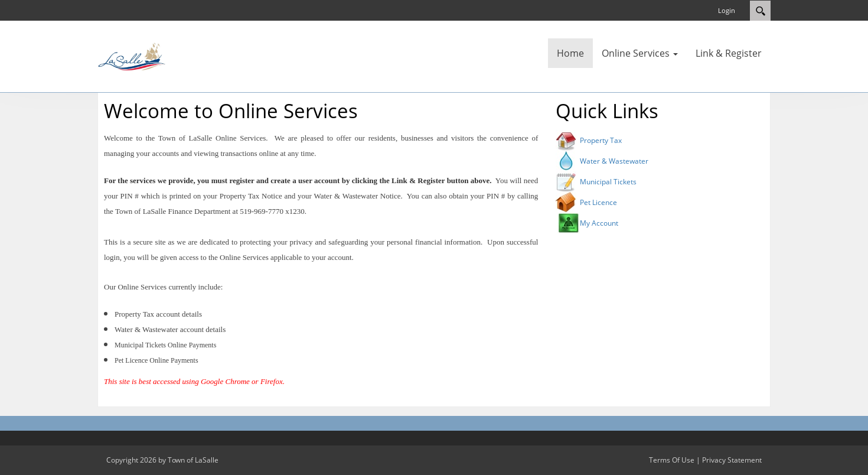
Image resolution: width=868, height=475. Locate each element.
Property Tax (601, 140)
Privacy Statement (732, 460)
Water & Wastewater (614, 161)
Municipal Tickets (608, 182)
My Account (599, 223)
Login (727, 10)
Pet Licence (598, 202)
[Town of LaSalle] (133, 56)
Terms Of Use (672, 460)
